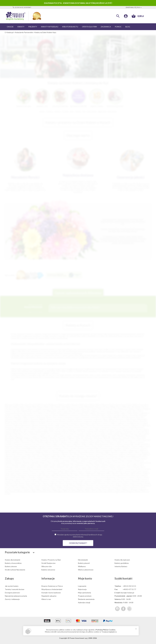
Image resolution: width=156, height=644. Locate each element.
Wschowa (73, 452)
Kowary (63, 469)
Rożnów (119, 444)
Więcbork (111, 490)
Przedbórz (9, 444)
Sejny (40, 483)
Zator (51, 492)
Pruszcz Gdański (129, 442)
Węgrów (80, 490)
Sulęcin (112, 448)
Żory (121, 411)
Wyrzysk (27, 492)
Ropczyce (145, 481)
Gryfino (33, 430)
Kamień (52, 467)
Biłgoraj (34, 421)
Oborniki (31, 477)
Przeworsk (18, 444)
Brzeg (130, 421)
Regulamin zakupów (49, 596)
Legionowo (144, 413)
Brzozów (143, 421)
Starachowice (75, 415)
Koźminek (96, 469)
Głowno (43, 463)
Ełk (134, 411)
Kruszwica (9, 471)
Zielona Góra (49, 407)
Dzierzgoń (18, 463)
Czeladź (144, 423)
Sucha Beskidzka (93, 448)
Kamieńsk (60, 467)
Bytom (40, 407)
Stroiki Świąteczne (48, 563)
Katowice (75, 405)
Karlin (146, 430)
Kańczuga (69, 467)
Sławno (87, 446)
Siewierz (93, 483)
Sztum (30, 450)
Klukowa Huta (92, 432)
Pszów (52, 481)
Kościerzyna (128, 432)
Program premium (85, 596)
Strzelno (73, 486)
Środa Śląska (68, 488)
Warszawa (9, 405)
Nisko (133, 438)
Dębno (64, 425)
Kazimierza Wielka (42, 432)
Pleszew (82, 479)
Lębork (103, 434)
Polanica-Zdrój (93, 442)
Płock (118, 407)
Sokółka (147, 483)
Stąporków (42, 448)
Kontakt (28, 7)
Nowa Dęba (86, 475)
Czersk (90, 461)
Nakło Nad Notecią (58, 475)
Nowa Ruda (96, 475)
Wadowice (118, 450)
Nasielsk (70, 475)
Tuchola (142, 488)
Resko (113, 444)
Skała (64, 446)
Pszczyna (36, 444)
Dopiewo (130, 461)
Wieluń (94, 490)
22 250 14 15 (18, 7)
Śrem (18, 448)
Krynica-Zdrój (68, 434)
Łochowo (33, 473)
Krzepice (17, 471)
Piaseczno (48, 415)
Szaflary (119, 486)
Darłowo (116, 461)
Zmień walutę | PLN (134, 7)
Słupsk (54, 409)
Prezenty (33, 27)
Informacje (48, 578)
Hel (72, 465)
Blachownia (90, 457)
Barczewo (32, 457)
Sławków (125, 483)
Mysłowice (102, 409)
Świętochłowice (28, 415)
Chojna (58, 423)
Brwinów (38, 459)
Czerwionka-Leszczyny (102, 461)
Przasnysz (44, 481)
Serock (49, 446)
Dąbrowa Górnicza (102, 407)
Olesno (78, 440)
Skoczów (111, 483)
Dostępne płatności (12, 593)
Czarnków (56, 461)
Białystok (84, 405)
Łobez (21, 436)
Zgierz (124, 413)
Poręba (138, 479)
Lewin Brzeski (51, 471)
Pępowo (47, 479)
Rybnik (58, 407)
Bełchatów (101, 413)
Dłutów (71, 425)
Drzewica (126, 425)
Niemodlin (107, 438)
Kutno (60, 417)
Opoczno (108, 440)
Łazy (13, 473)
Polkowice (110, 442)
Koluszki (136, 467)
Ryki (16, 483)
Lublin (68, 405)
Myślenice (36, 438)
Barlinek (112, 419)
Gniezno (8, 411)
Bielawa (26, 421)
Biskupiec (81, 457)
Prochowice (17, 481)
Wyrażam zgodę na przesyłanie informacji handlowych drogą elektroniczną (79, 536)
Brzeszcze (64, 459)
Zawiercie (39, 415)
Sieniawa (80, 483)
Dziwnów (27, 463)
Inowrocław (67, 411)
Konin (110, 409)
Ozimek (9, 442)
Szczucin (8, 488)
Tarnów (144, 407)
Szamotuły (136, 486)
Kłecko (96, 467)
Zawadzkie (58, 492)
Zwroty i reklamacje (12, 599)
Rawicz (114, 481)
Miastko (121, 436)
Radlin (81, 481)
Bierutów (67, 457)
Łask (139, 471)
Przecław (140, 442)
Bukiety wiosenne (48, 570)
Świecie (144, 448)
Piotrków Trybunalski (81, 411)
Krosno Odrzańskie (54, 434)
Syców (112, 486)
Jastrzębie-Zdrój (64, 409)
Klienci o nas (46, 599)
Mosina (14, 475)
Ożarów (139, 477)
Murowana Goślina (35, 475)
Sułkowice (91, 486)
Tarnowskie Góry (30, 413)
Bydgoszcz (53, 405)
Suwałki (36, 411)
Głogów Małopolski (46, 428)
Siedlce (94, 409)
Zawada (27, 454)
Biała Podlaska (90, 413)
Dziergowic (9, 428)
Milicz (108, 473)
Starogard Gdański (121, 415)
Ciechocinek (96, 423)
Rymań (22, 483)
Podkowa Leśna (65, 442)
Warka (39, 490)
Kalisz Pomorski (101, 430)
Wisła (119, 490)
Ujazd (33, 490)
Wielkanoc (82, 566)
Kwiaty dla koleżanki (12, 560)
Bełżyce (40, 457)
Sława (94, 446)
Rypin (28, 483)
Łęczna (18, 473)
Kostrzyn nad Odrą (141, 432)
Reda (120, 481)
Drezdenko (117, 425)
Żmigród (130, 492)
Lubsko (55, 436)
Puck (43, 444)
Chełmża (133, 459)
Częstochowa (120, 405)
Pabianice (94, 411)
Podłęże (76, 442)
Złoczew (95, 492)
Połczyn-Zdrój (119, 479)
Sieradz (49, 417)
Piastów (54, 479)
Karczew (139, 430)
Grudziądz (37, 409)
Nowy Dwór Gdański (139, 475)
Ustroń (97, 450)
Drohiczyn (139, 461)
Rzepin (34, 483)
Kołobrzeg (40, 417)
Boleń (106, 421)
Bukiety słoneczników (13, 563)
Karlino (77, 467)
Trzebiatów (61, 450)
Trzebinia (70, 450)
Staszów (22, 486)
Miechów (65, 473)
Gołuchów (118, 463)
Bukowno (102, 459)
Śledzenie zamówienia (86, 599)
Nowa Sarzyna (107, 475)
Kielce (98, 405)
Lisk (16, 436)
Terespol (115, 488)
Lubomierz (118, 471)
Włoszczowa (30, 452)
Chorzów (8, 409)
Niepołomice (117, 438)
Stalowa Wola (56, 413)
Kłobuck (65, 432)
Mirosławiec (125, 473)
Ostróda (137, 440)
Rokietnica (136, 481)
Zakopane (145, 452)
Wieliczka (143, 450)
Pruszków (128, 411)
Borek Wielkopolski (134, 457)
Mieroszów (74, 473)
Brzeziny (72, 459)
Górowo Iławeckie (12, 465)
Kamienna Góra (128, 430)
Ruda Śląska (66, 407)
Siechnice (57, 446)
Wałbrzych (126, 407)
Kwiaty (21, 27)
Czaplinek (120, 423)
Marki (114, 436)
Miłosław (115, 473)
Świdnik (18, 419)
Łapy (134, 471)
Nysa (55, 417)
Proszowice (27, 481)
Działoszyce (136, 425)
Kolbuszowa (121, 467)
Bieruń (60, 457)
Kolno (129, 467)
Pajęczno (18, 479)
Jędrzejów (30, 467)
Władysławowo (18, 452)
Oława (71, 440)
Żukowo (145, 492)
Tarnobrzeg (133, 415)
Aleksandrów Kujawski (117, 454)
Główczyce (51, 463)
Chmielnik (42, 423)
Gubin (39, 430)
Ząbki (107, 452)
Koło (142, 467)
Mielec (40, 413)
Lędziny (60, 471)
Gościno (142, 463)
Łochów (28, 436)
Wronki (20, 492)
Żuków (77, 454)
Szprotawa (22, 450)
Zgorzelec (56, 454)
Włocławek (136, 407)
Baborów (9, 457)
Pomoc (118, 27)
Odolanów (40, 477)
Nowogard (63, 440)
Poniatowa (129, 479)
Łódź (38, 405)
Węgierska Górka (69, 490)
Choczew (50, 423)
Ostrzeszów (122, 477)
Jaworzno (46, 409)
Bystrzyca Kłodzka (114, 459)
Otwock (77, 417)
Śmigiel (60, 488)
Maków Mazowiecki (93, 436)
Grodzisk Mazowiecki (135, 428)
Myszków (53, 438)
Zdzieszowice (46, 454)
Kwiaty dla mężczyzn (122, 560)
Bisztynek (41, 421)
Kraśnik (43, 434)
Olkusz (92, 440)
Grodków (32, 465)
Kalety (46, 467)
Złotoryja (103, 492)
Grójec (39, 465)
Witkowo (126, 490)
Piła (115, 409)
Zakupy (9, 578)
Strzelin (66, 486)
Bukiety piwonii (84, 563)
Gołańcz (109, 463)
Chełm (140, 411)
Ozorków (131, 477)
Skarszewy (102, 483)
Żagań (117, 492)
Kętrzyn (58, 432)
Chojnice (26, 419)
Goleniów (77, 428)
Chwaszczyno (45, 461)
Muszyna (47, 475)
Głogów (139, 409)
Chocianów (142, 459)
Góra (148, 463)
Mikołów (117, 417)
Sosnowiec (143, 405)
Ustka (91, 450)
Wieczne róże (47, 566)
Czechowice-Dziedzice (69, 461)
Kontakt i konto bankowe (51, 593)
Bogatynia (88, 421)
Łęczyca (25, 473)
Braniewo (17, 459)
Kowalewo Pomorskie (13, 434)
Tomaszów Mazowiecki (14, 413)
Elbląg (113, 407)
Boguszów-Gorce (103, 457)
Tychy (74, 407)
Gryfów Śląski (56, 465)
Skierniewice (86, 415)
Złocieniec (86, 492)
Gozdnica (123, 428)
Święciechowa (105, 488)
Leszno (102, 411)
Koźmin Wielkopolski (83, 469)
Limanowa (133, 434)
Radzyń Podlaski (88, 444)
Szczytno (16, 488)
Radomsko (18, 417)
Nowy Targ (54, 440)
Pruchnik (36, 481)
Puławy (109, 415)
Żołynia (138, 492)
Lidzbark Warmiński (121, 434)
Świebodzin (135, 448)
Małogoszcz (106, 436)
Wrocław (25, 405)
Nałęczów (80, 438)
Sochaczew (109, 446)
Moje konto (85, 578)
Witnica (8, 452)
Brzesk (136, 421)
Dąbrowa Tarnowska (39, 425)
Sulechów (104, 448)
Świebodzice (79, 488)
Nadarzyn (71, 438)
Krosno (32, 417)
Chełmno (33, 423)
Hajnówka (66, 465)
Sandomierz (18, 446)
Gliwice (16, 407)
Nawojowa (98, 438)
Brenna (24, 459)
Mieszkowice (10, 438)
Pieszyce (62, 479)
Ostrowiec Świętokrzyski (22, 411)
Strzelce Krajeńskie (55, 448)
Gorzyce (115, 428)
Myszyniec (62, 438)
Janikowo (113, 465)
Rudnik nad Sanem (142, 444)
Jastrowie (121, 465)
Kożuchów (105, 469)
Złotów (111, 492)
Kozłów (26, 434)
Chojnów (17, 461)
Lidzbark (73, 471)
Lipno (140, 434)
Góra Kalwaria (94, 428)
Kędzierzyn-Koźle (69, 413)
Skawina (70, 446)
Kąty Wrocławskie (27, 432)
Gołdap (89, 463)
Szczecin (45, 405)
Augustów (98, 419)
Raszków (107, 481)
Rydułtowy (9, 483)
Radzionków (98, 481)
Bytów (26, 423)
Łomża (116, 411)
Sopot (13, 448)
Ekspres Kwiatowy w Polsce (52, 586)
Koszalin (16, 409)
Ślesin (53, 488)
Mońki (7, 475)
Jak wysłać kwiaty (12, 586)
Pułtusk (59, 481)
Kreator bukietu (70, 27)
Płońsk (55, 442)
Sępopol (42, 446)
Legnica (29, 409)
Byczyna (19, 423)
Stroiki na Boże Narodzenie (15, 570)
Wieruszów (102, 490)
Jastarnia (71, 430)
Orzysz (96, 477)
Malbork (42, 419)
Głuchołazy (61, 463)
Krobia (138, 469)
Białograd (9, 421)
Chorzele (65, 423)
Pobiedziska (98, 479)
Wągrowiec (57, 490)
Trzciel (52, 450)
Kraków (17, 405)
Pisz (76, 479)
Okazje (10, 27)
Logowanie (82, 586)
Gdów (28, 428)
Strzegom (58, 486)
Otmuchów (146, 440)
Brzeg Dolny (47, 459)
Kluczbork (81, 432)
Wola (7, 492)
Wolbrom (40, 452)
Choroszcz (25, 461)
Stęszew (37, 486)
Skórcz (118, 483)
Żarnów (20, 454)
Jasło (64, 430)
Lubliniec (42, 436)
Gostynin (127, 463)
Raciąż (75, 481)
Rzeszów (8, 407)
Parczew (26, 479)
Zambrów (44, 492)
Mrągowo (28, 438)
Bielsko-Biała (31, 407)
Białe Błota (18, 421)
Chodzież (8, 461)
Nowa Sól (140, 417)
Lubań (95, 471)
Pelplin (40, 479)
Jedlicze (135, 465)
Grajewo (23, 465)
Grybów (46, 465)
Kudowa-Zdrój (28, 471)
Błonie (56, 421)
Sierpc (87, 483)
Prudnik (118, 442)
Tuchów (8, 490)
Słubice (100, 446)
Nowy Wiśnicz (22, 477)
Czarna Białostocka (132, 423)
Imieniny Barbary (121, 566)
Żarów (123, 492)
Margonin (56, 473)
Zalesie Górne (10, 454)
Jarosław (58, 419)
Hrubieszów (79, 465)
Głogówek (59, 428)
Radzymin (77, 444)
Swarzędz (105, 486)
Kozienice (71, 469)
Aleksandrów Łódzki (134, 454)
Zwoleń (91, 454)
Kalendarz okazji (84, 602)
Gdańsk (61, 405)
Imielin (97, 465)
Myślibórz (45, 438)
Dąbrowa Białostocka (22, 425)
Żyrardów (34, 419)
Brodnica (123, 421)
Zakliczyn (35, 492)
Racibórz (8, 415)
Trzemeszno (133, 488)
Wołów (13, 492)
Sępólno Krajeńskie (50, 483)
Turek (85, 450)
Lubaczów (88, 471)
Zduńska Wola (107, 417)
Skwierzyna (79, 446)
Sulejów (119, 448)
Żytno (98, 454)
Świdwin (126, 448)
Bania (105, 419)
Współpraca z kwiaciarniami (52, 589)
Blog (128, 27)
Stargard (146, 409)
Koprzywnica (37, 469)
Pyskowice (67, 481)
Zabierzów (114, 452)
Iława (87, 465)
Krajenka (120, 469)
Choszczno (35, 461)
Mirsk (133, 473)
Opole (129, 405)
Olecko (48, 477)
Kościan (55, 469)
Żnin (71, 454)
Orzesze (89, 477)
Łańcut (96, 434)
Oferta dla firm (89, 27)
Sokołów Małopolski (122, 446)
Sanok (26, 446)
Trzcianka (124, 488)
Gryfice (26, 430)
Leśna (42, 471)
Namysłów (89, 438)
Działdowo (9, 463)
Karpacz (8, 432)
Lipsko (80, 471)
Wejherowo (64, 415)
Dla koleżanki (83, 560)
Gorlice (85, 428)
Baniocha (17, 457)
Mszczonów (22, 475)
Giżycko (34, 428)
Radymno (88, 481)
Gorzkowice (106, 428)
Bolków (122, 457)
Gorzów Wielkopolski (86, 407)
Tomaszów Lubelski (41, 450)
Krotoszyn (146, 469)
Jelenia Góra (85, 409)
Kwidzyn (89, 434)
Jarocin (58, 430)
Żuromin (84, 454)
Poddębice (108, 479)
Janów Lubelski (49, 430)
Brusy (31, 459)
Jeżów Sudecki (20, 467)
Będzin (117, 413)
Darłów (51, 425)
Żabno (137, 452)
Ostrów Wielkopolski (48, 411)
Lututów (69, 436)
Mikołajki (19, 438)
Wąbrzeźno (47, 490)
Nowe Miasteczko (42, 440)
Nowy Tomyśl (10, 477)
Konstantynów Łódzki (22, 469)
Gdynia (91, 405)
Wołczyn (48, 452)
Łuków (62, 436)
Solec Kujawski (12, 486)
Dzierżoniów (19, 428)
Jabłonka (105, 465)
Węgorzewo (134, 450)
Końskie (102, 432)
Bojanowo (115, 457)
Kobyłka (112, 467)
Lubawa (110, 471)
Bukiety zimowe (11, 566)
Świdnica (110, 413)
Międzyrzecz (130, 436)
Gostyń (134, 463)
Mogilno (146, 473)
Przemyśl (80, 413)
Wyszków (100, 452)
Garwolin (35, 463)
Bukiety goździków (122, 563)
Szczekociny (145, 486)
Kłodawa (104, 467)
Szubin (37, 488)
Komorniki (9, 469)
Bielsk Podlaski (50, 457)
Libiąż (67, 471)
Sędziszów (34, 446)
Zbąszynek (36, 454)
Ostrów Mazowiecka (108, 477)
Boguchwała (98, 421)
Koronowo (47, 469)
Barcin (25, 457)
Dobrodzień (91, 425)
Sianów (62, 483)
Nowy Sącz (75, 409)
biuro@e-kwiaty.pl (127, 593)
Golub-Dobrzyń (99, 463)
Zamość (109, 411)
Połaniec (83, 442)
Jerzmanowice (81, 430)
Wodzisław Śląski (99, 415)
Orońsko (129, 440)
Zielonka (65, 454)
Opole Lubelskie (119, 440)
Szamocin (127, 486)
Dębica (26, 417)
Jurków (91, 430)
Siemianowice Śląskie (126, 409)
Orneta (82, 477)
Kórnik (113, 469)
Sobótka (140, 483)
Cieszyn (105, 423)
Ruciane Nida (129, 444)
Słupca (133, 483)
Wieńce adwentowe (86, 570)
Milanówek (101, 473)
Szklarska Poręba (27, 488)
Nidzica (77, 475)
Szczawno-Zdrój (11, 450)
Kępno (90, 467)
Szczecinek (86, 417)
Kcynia (83, 467)
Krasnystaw (130, 469)
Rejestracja (82, 589)
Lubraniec (127, 471)
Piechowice (25, 442)
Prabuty (145, 479)
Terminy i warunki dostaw (15, 589)
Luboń (49, 436)
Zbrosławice (76, 492)
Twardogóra (17, 490)
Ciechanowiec (84, 423)
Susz (98, 486)
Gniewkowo (80, 463)
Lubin (59, 411)
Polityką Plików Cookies (106, 630)
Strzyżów (81, 448)
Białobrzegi (142, 419)
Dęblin (58, 425)
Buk (78, 459)
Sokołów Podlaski (138, 446)
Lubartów (102, 471)
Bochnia (70, 421)
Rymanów (9, 446)
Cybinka (112, 423)
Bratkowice (114, 421)
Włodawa (134, 490)
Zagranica (106, 27)
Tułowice (78, 450)
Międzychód (91, 473)
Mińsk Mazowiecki (128, 417)
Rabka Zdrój (58, 444)
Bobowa (63, 421)
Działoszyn (145, 425)
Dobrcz (123, 461)
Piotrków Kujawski (44, 442)
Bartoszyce (121, 419)
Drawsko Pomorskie (104, 425)
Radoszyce (68, 444)
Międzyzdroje (140, 436)
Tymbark (26, 490)
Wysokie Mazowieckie (86, 452)
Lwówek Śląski (79, 436)
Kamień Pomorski (115, 430)
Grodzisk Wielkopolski (13, 430)
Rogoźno (127, 481)
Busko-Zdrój (10, 423)
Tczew (47, 413)
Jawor (129, 465)
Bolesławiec (10, 419)
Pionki (33, 442)
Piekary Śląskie (133, 413)
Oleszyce (56, 477)
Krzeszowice (80, 434)
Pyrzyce (49, 444)
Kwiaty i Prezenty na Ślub (51, 560)
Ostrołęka (17, 415)
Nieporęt (127, 438)
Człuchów (9, 425)
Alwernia (79, 419)
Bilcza (74, 457)
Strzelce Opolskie (70, 448)
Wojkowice (143, 490)
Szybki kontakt (123, 578)
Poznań (32, 405)
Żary (64, 419)
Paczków (16, 442)
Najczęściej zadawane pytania (16, 596)
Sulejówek (82, 486)
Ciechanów (68, 417)
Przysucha (27, 444)
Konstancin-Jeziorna (114, 432)
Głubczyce (68, 428)
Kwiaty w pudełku (50, 27)
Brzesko (56, 459)
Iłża (92, 465)
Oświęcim (71, 419)
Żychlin (8, 494)
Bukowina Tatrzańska (89, 459)
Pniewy (89, 479)
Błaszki (49, 421)
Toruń (111, 405)
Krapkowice (34, 434)
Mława (139, 473)
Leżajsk (110, 434)
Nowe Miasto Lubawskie (24, 440)
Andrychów (88, 419)
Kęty (52, 432)
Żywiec (104, 454)
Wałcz (125, 450)
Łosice (34, 436)
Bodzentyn (79, 421)
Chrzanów (74, 423)
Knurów (50, 419)
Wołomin (56, 452)
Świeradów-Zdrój (92, 488)
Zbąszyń (67, 492)
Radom (135, 405)
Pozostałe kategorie (20, 552)
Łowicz (49, 473)
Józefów (39, 467)
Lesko (37, 471)
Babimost (147, 454)
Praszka (8, 481)
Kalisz (23, 409)
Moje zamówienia (84, 593)
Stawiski (29, 486)
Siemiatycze (70, 483)
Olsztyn (105, 405)
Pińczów (70, 479)
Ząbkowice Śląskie (127, 452)
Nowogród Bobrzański (122, 475)
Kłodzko (73, 432)
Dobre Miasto (80, 425)
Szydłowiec (46, 488)
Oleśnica (85, 440)
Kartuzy (15, 432)
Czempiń (83, 461)
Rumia (55, 415)
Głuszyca (71, 463)
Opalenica (74, 477)
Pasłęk (33, 479)
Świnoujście (95, 417)
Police (103, 442)
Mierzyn (82, 473)
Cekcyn (125, 459)
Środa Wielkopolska (29, 448)
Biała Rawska (131, 419)
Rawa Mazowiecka (102, 444)
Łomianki (41, 473)
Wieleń (87, 490)
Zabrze (22, 407)
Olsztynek (64, 477)
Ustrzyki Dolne (107, 450)
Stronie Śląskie (47, 486)
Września (64, 452)
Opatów (100, 440)
